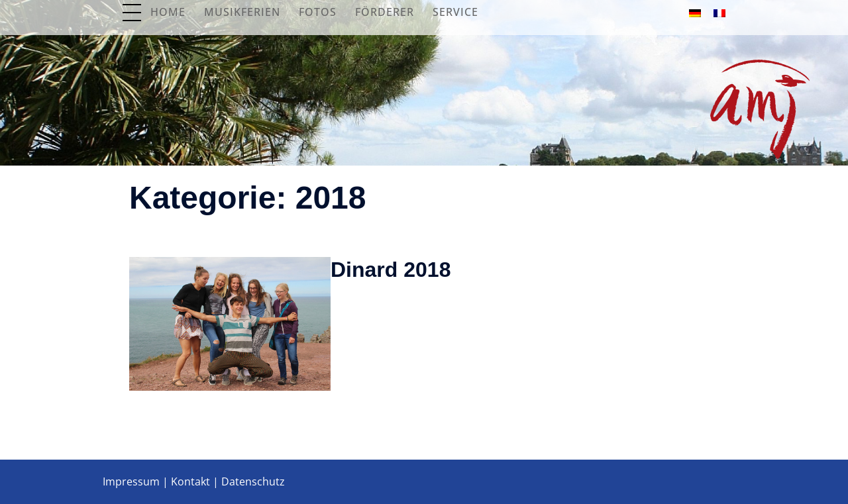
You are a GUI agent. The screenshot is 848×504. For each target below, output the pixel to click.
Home (168, 12)
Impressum (131, 481)
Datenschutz (253, 481)
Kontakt (190, 481)
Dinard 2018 (391, 270)
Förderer (385, 12)
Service (455, 12)
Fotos (318, 12)
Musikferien (242, 12)
